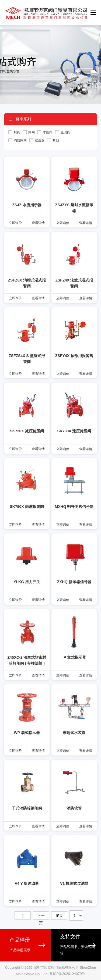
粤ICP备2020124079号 (67, 974)
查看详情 (38, 223)
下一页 (41, 916)
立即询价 (15, 223)
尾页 (59, 915)
